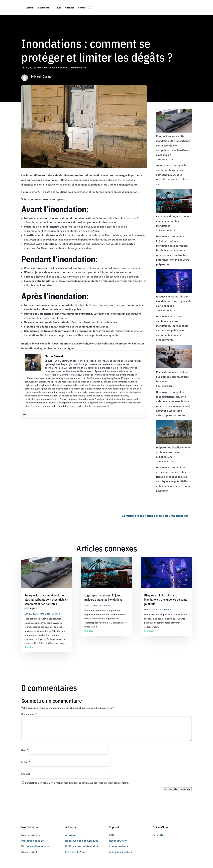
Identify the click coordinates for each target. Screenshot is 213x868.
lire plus (29, 647)
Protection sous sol (33, 841)
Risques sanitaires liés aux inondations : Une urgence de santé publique (174, 301)
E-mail (26, 762)
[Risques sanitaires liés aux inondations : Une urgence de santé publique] (174, 282)
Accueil (30, 8)
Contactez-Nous (119, 846)
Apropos (70, 8)
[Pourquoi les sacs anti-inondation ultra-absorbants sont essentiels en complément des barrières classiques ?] (174, 121)
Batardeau (44, 8)
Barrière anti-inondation (36, 846)
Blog (59, 8)
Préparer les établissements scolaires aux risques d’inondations (173, 452)
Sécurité (62, 68)
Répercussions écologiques (82, 841)
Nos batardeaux (31, 835)
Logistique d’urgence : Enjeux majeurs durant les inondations (174, 221)
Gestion (53, 68)
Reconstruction (118, 841)
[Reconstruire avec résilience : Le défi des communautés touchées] (174, 357)
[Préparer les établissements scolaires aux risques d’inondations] (174, 433)
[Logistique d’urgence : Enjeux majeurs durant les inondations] (174, 202)
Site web (26, 774)
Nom (25, 750)
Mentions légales (76, 852)
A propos (71, 835)
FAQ (111, 835)
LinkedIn (158, 835)
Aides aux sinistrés (120, 852)
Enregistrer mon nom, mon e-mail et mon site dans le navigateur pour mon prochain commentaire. (77, 783)
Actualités (42, 68)
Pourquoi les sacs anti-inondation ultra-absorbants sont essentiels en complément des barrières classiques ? (173, 145)
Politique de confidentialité (82, 846)
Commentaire (29, 714)
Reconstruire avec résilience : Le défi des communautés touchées (173, 377)
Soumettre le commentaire (177, 789)
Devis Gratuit (29, 852)
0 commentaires (77, 68)
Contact (82, 8)
